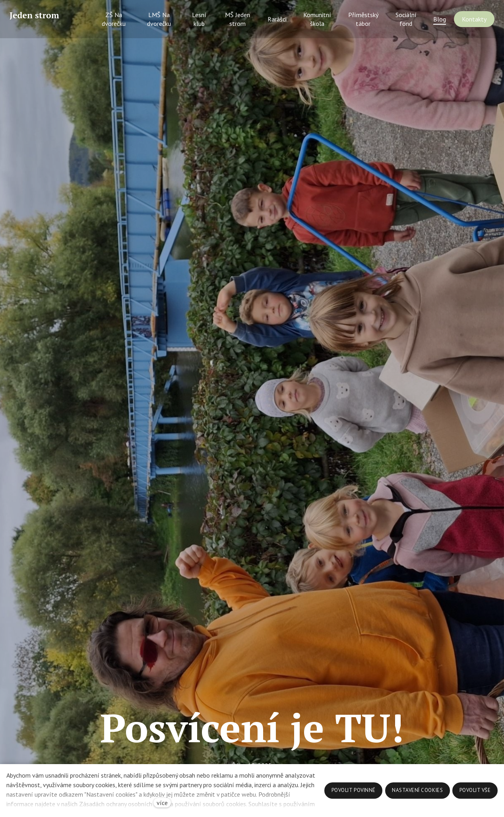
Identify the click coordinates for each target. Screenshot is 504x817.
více (162, 803)
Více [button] (472, 23)
